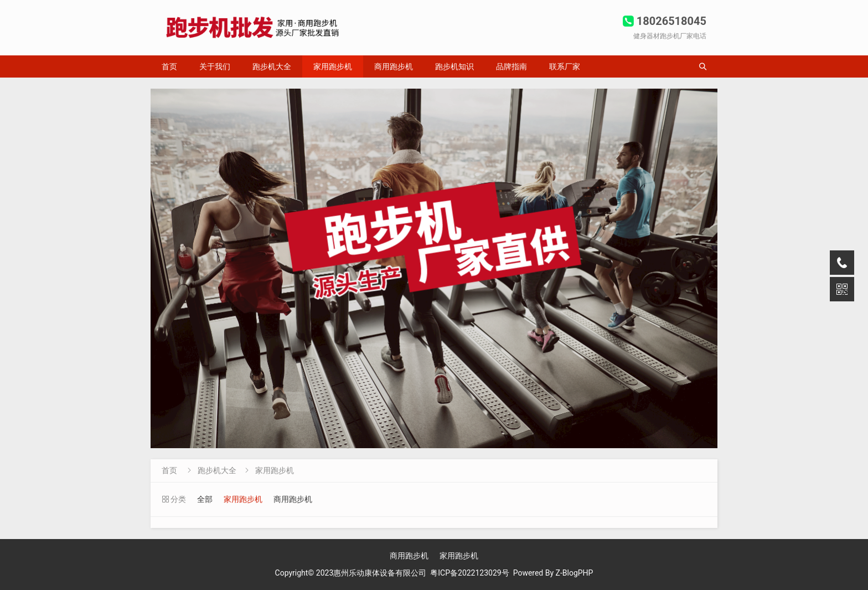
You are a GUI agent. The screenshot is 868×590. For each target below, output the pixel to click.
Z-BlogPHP (575, 573)
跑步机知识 (454, 66)
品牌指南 (512, 66)
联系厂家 (565, 66)
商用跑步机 (394, 66)
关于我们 (215, 66)
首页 (169, 66)
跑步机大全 (272, 66)
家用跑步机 (333, 66)
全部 (205, 499)
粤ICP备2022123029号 (469, 573)
